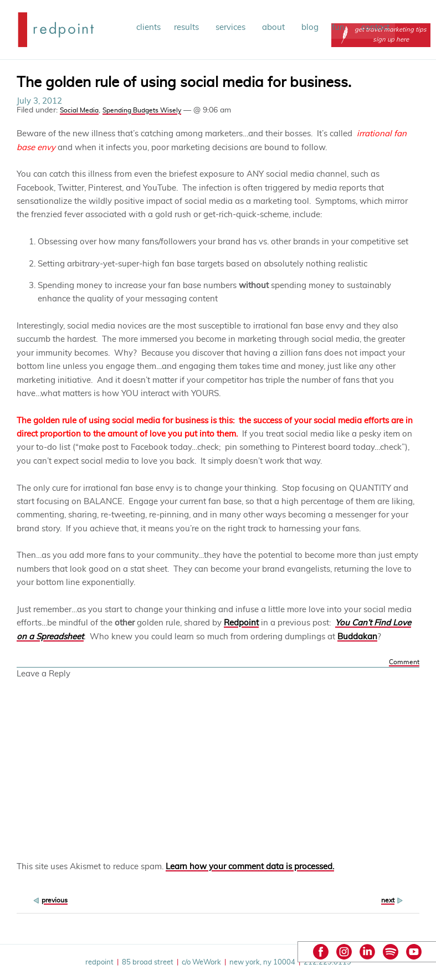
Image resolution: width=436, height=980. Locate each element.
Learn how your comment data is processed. (250, 867)
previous (55, 900)
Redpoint (241, 623)
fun (340, 27)
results (188, 27)
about (275, 27)
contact (375, 27)
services (232, 27)
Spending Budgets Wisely (142, 110)
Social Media (79, 110)
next (388, 900)
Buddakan (357, 637)
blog (310, 27)
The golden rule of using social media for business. (184, 83)
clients (148, 27)
